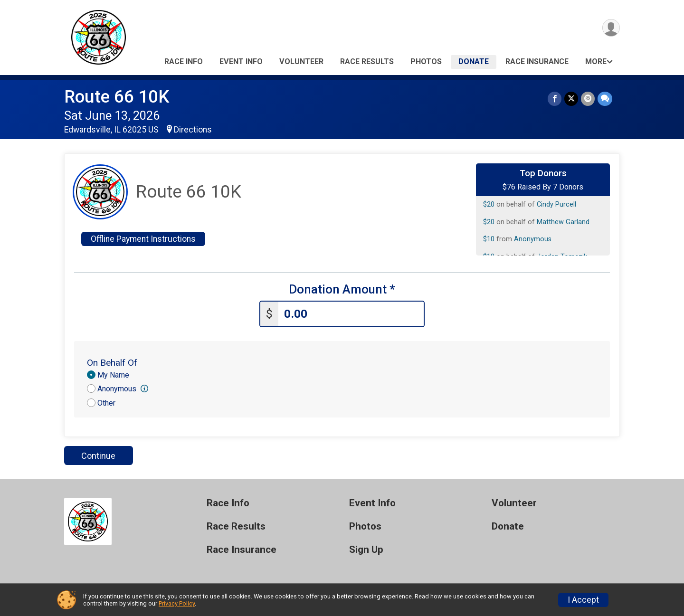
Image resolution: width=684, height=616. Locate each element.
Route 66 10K (117, 97)
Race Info (184, 62)
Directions (193, 130)
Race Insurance (537, 62)
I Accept (583, 600)
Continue (98, 456)
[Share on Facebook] (555, 99)
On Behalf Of (112, 363)
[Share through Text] (605, 99)
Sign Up (366, 550)
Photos (426, 62)
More (596, 62)
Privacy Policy (177, 603)
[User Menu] (611, 28)
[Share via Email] (588, 99)
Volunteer (301, 62)
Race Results (367, 62)
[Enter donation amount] (351, 314)
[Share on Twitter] (571, 99)
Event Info (241, 62)
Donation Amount (342, 289)
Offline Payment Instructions (143, 239)
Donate (474, 62)
